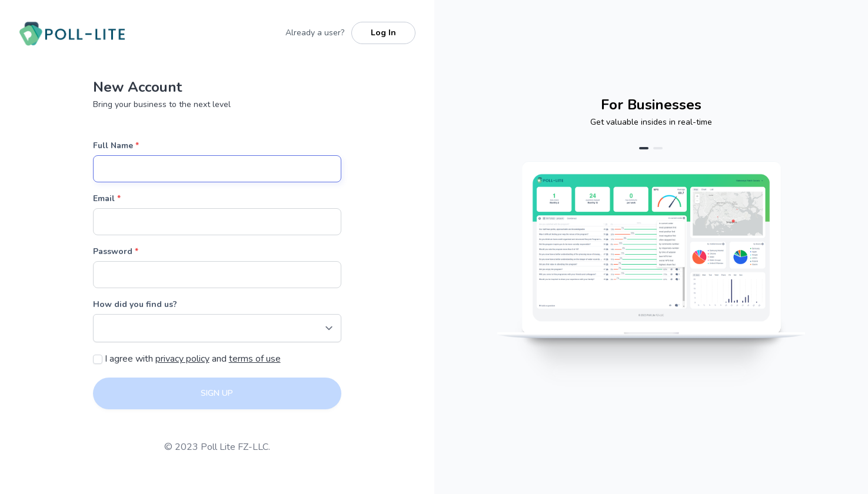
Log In (383, 33)
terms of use (255, 359)
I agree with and (192, 359)
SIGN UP (217, 393)
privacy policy (182, 359)
